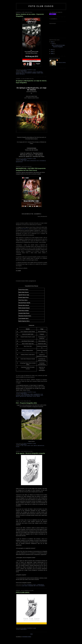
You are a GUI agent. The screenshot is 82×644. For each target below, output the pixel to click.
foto (23, 73)
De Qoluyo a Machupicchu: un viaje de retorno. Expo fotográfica (31, 82)
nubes (39, 73)
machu (18, 396)
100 (22, 161)
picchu (34, 396)
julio (42, 395)
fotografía (42, 586)
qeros (18, 74)
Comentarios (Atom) (27, 637)
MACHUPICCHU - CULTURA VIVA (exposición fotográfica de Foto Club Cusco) (31, 169)
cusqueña (31, 586)
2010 (52, 52)
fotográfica (28, 73)
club (25, 72)
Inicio (32, 634)
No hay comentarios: (22, 71)
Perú (42, 73)
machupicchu (19, 162)
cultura (18, 395)
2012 (23, 72)
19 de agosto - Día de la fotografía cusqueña (30, 453)
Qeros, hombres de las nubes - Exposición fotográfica (30, 15)
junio (53, 44)
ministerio (30, 396)
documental (40, 72)
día (35, 586)
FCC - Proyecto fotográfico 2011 (26, 403)
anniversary (27, 394)
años (32, 394)
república (22, 74)
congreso (30, 72)
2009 (52, 54)
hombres (34, 73)
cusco (34, 72)
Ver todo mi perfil (61, 63)
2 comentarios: (40, 585)
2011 (23, 446)
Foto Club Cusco (25, 229)
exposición (19, 73)
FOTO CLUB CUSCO (23, 592)
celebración (37, 394)
